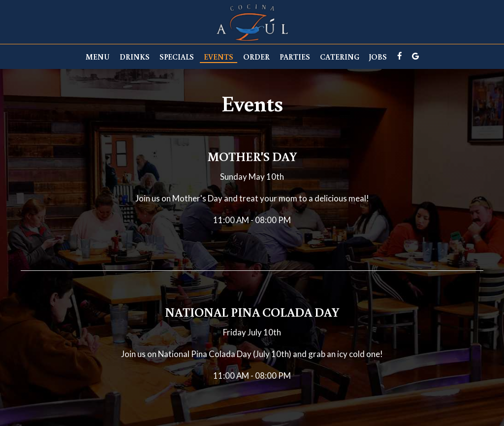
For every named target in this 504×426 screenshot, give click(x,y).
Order (256, 57)
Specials (177, 57)
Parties (295, 57)
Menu (98, 57)
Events (219, 57)
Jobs (378, 57)
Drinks (135, 57)
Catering (340, 57)
